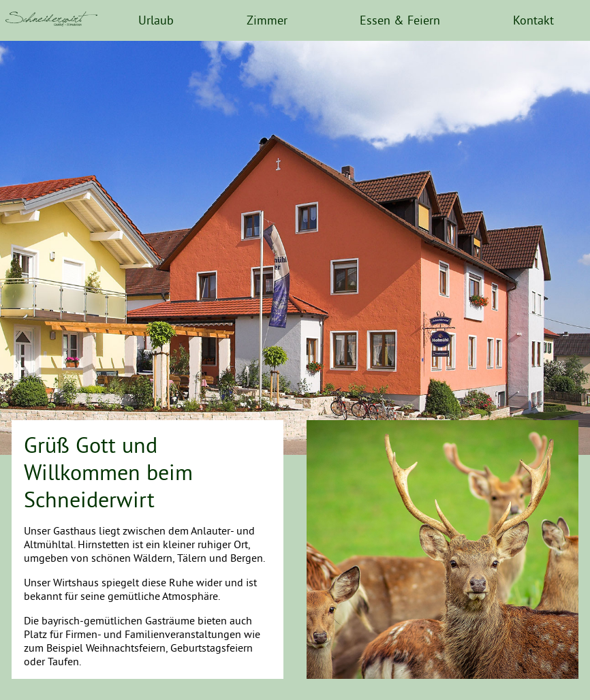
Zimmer (267, 20)
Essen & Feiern (400, 20)
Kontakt (533, 20)
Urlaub (156, 20)
